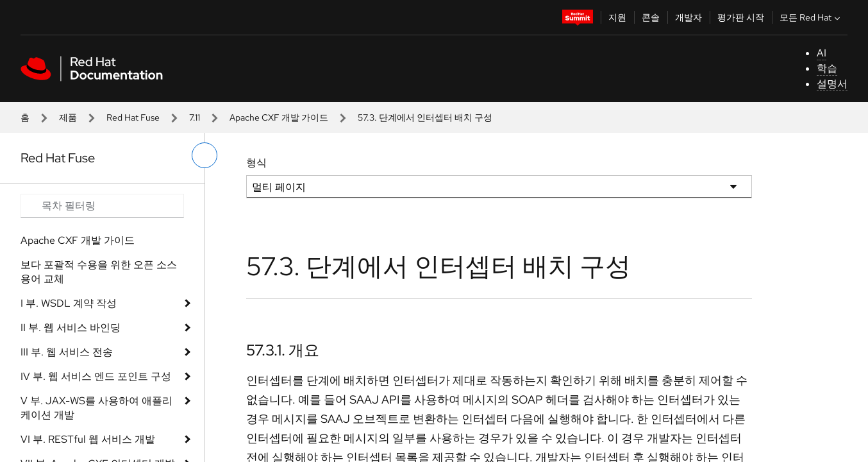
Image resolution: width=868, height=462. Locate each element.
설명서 (832, 84)
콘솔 (651, 17)
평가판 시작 (741, 17)
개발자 (689, 17)
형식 (256, 163)
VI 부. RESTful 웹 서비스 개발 (88, 439)
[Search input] (102, 206)
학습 (827, 68)
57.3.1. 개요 (283, 350)
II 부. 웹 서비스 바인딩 (71, 328)
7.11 (195, 117)
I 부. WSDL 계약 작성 (69, 303)
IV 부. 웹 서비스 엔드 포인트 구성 (96, 376)
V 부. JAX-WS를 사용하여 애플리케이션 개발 (96, 408)
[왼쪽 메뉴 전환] (204, 155)
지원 (617, 17)
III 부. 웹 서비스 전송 (67, 352)
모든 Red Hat (811, 17)
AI (822, 53)
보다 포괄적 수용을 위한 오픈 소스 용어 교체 (99, 272)
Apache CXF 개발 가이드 (279, 117)
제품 (68, 117)
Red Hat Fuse (133, 117)
